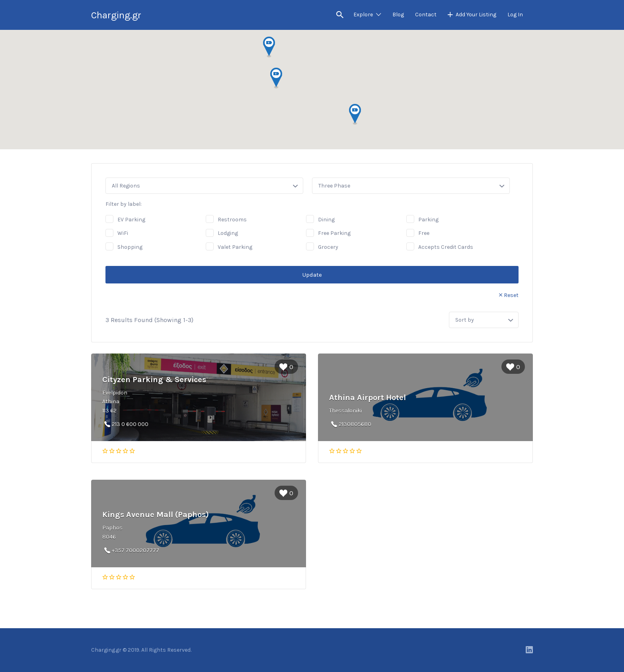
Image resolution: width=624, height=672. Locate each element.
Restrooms (232, 220)
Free (424, 233)
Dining (326, 220)
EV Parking (131, 220)
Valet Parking (235, 247)
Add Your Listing (476, 15)
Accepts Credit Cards (446, 247)
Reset (511, 295)
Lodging (228, 233)
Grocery (328, 247)
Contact (426, 15)
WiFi (123, 233)
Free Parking (334, 233)
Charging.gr (116, 15)
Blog (398, 15)
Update (312, 275)
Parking (428, 220)
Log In (515, 15)
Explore (363, 15)
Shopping (130, 247)
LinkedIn (529, 650)
